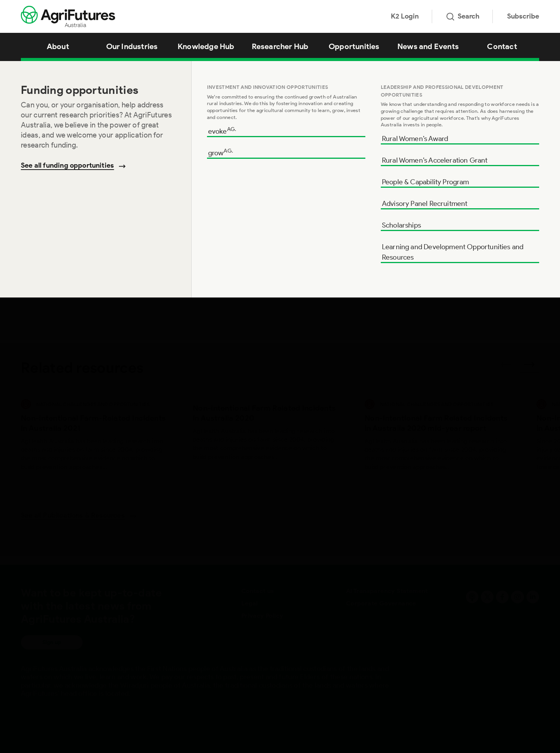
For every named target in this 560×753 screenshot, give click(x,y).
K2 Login (405, 16)
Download (496, 207)
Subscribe (523, 16)
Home (27, 71)
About (58, 46)
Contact (502, 46)
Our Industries (132, 46)
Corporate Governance (381, 603)
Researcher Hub (280, 46)
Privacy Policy (262, 616)
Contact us (258, 591)
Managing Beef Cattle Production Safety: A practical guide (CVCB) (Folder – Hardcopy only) (178, 71)
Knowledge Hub (206, 46)
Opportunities (354, 46)
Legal (250, 603)
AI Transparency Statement (387, 591)
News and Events (428, 46)
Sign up (52, 642)
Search (463, 16)
